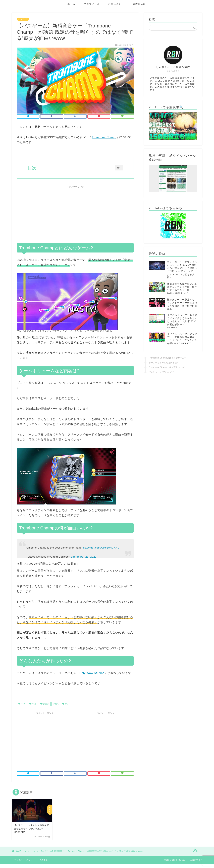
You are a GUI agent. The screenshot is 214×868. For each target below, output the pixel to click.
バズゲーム (23, 19)
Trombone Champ (104, 137)
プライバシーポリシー (24, 860)
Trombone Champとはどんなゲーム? (167, 358)
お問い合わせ (116, 4)
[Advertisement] (75, 213)
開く (119, 168)
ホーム (71, 4)
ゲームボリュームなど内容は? (163, 363)
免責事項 (44, 860)
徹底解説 (46, 704)
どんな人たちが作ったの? (161, 372)
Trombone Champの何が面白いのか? (167, 367)
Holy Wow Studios (92, 673)
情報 (57, 704)
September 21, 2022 (84, 557)
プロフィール (92, 4)
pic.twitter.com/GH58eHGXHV (101, 548)
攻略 (66, 704)
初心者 (34, 704)
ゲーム (23, 704)
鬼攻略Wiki (140, 4)
